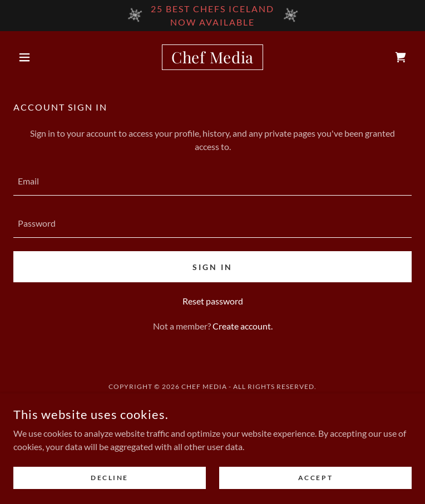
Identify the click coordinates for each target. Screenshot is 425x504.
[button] (43, 57)
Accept (315, 478)
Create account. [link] (243, 326)
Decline (110, 478)
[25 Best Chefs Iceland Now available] (212, 16)
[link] (212, 57)
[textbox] (212, 181)
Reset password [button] (213, 301)
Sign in (212, 267)
